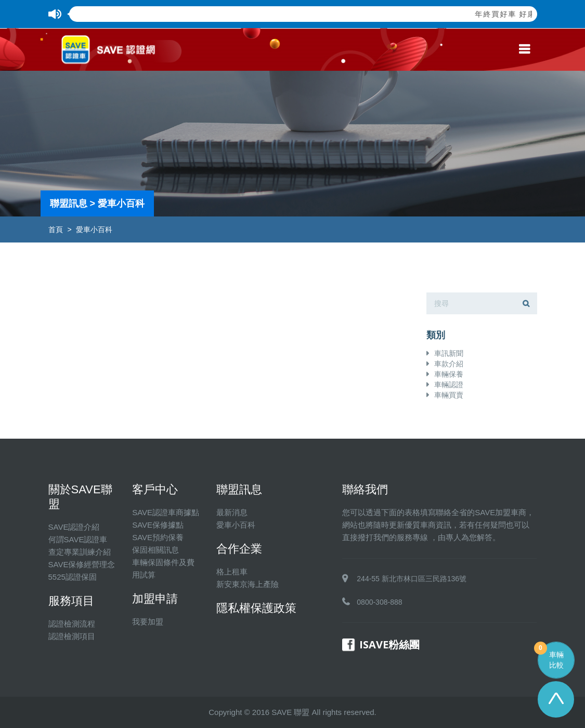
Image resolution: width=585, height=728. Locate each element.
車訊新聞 (449, 353)
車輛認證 (449, 385)
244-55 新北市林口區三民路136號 (412, 579)
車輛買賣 (449, 395)
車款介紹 (449, 364)
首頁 (56, 229)
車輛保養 (449, 374)
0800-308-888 (379, 602)
